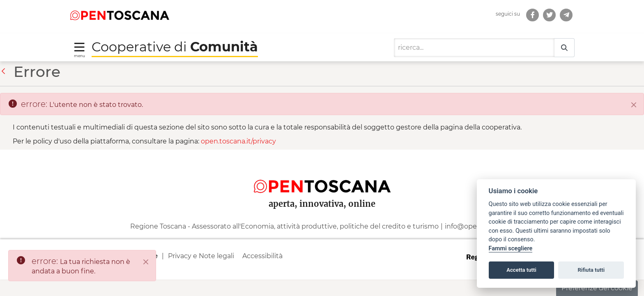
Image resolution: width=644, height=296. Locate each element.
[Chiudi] (634, 105)
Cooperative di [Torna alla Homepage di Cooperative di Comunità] (175, 47)
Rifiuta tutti (591, 270)
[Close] (146, 262)
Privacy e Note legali (201, 256)
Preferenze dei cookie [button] (597, 288)
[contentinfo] (322, 215)
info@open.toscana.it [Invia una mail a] (480, 226)
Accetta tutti (521, 270)
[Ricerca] (474, 48)
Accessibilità (262, 256)
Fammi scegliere (511, 249)
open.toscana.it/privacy (238, 141)
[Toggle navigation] (79, 50)
